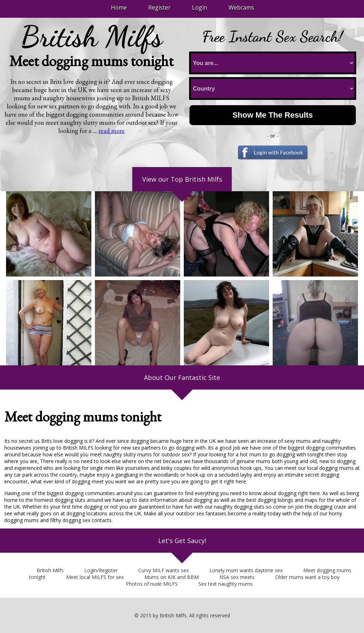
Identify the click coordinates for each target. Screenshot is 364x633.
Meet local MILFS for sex (95, 577)
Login (200, 7)
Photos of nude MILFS (152, 584)
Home (119, 7)
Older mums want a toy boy (307, 577)
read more (112, 131)
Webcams (241, 7)
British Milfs (50, 570)
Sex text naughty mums (226, 584)
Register (159, 7)
